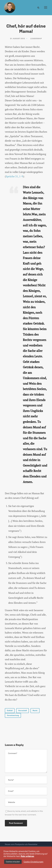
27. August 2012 (18, 39)
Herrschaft (23, 711)
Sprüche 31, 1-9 (14, 176)
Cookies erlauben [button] (13, 862)
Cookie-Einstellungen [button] (33, 862)
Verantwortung (13, 715)
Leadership (36, 39)
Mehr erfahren (27, 856)
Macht (35, 711)
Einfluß (10, 711)
